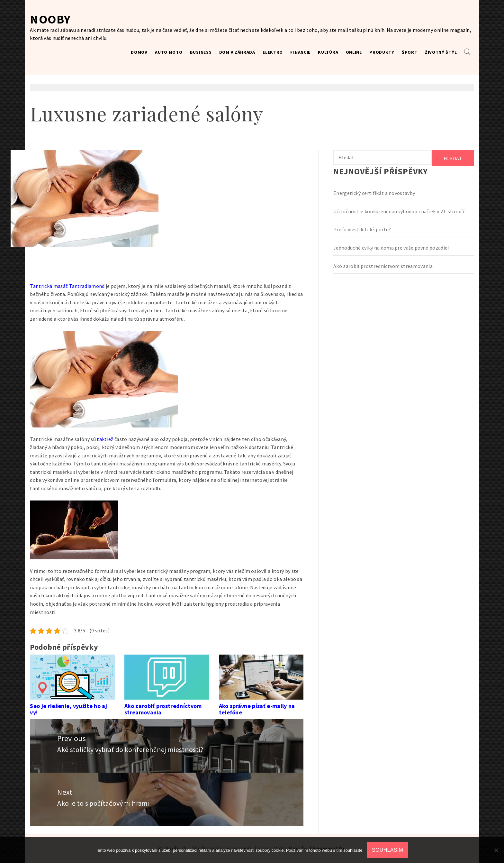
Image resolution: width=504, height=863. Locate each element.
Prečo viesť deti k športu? (362, 229)
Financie (300, 52)
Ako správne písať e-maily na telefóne (257, 709)
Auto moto (169, 52)
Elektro (273, 52)
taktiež (105, 439)
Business (201, 52)
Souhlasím (387, 850)
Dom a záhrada (237, 52)
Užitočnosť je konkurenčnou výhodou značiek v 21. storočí (399, 211)
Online (354, 52)
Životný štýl (441, 52)
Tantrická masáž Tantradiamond (67, 286)
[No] (496, 850)
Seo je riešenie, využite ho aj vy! (68, 709)
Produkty (382, 52)
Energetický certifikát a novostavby (374, 193)
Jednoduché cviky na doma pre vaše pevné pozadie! (391, 248)
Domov (139, 52)
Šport (410, 52)
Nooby (50, 19)
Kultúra (328, 52)
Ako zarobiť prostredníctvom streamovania (163, 709)
